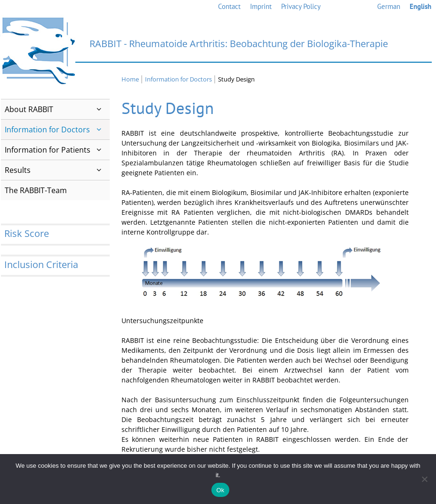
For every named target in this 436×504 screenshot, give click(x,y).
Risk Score (27, 233)
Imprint (261, 6)
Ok (220, 490)
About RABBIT (57, 109)
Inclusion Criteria (41, 264)
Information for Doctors (57, 130)
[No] (424, 479)
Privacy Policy (301, 6)
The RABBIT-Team (36, 190)
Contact (229, 6)
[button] (99, 109)
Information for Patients (57, 150)
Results (57, 170)
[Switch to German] (389, 7)
